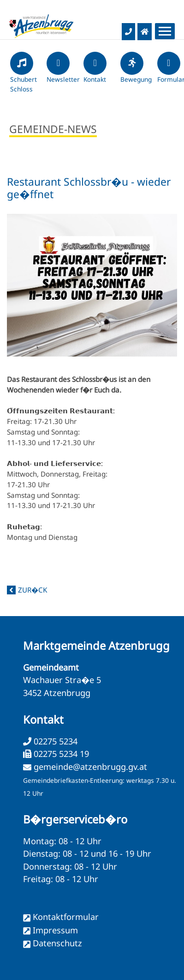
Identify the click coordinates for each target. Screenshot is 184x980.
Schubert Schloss (24, 76)
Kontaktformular (66, 917)
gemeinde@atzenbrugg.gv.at (90, 767)
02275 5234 (54, 741)
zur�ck (33, 590)
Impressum (55, 930)
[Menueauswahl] (165, 31)
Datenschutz (57, 943)
